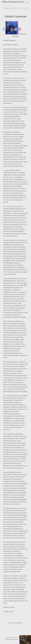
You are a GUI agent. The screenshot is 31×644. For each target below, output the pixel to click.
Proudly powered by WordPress (15, 637)
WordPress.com (21, 639)
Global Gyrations (15, 16)
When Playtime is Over (13, 2)
